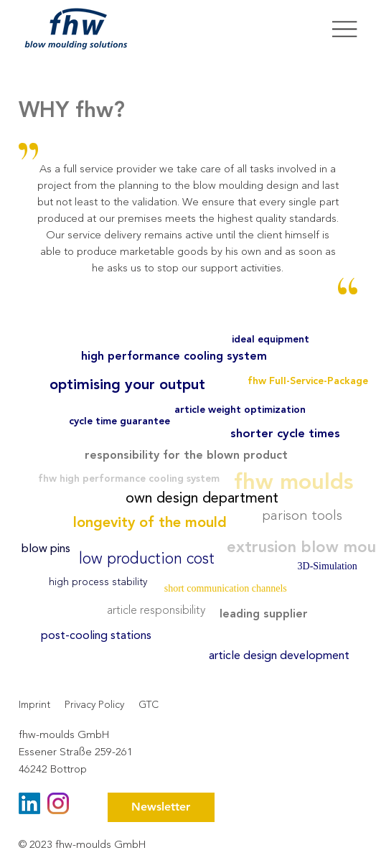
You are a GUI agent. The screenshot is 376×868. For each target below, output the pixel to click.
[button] (161, 807)
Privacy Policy (94, 705)
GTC (149, 705)
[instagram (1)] (58, 803)
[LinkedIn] (29, 803)
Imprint (34, 705)
